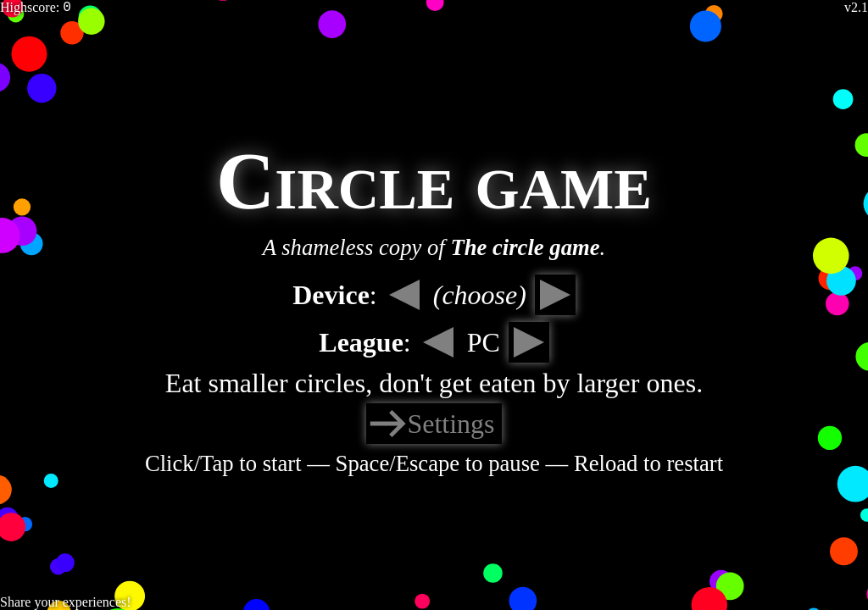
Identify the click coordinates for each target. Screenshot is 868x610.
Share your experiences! (66, 602)
